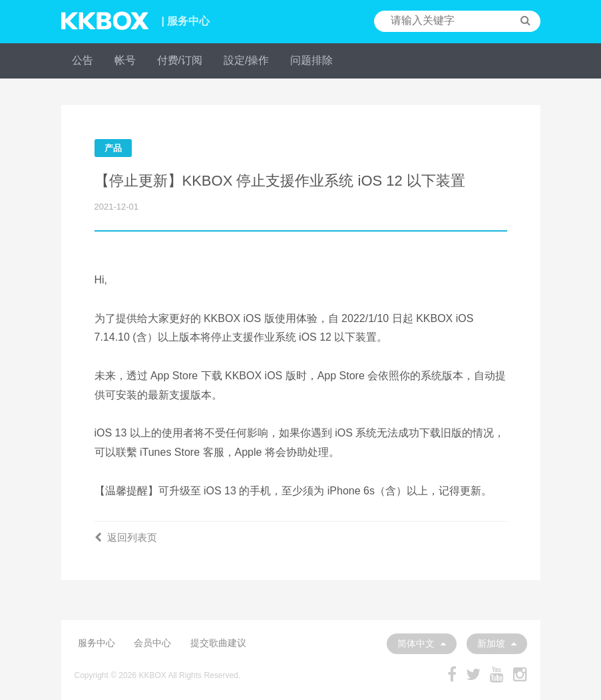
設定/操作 (246, 60)
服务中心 (97, 643)
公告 (83, 60)
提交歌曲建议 (218, 643)
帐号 (125, 60)
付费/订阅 (180, 60)
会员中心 (152, 643)
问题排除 (311, 60)
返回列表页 (126, 537)
